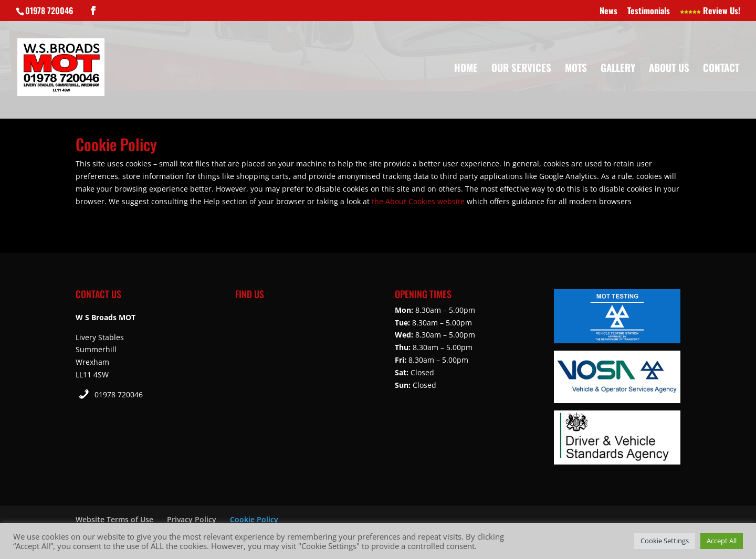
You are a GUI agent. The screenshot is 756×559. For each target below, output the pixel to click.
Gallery (618, 69)
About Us (669, 69)
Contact (721, 69)
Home (466, 69)
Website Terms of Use (114, 519)
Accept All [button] (722, 541)
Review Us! (710, 12)
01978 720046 (119, 394)
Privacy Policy (192, 519)
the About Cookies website (418, 201)
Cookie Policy (254, 519)
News (608, 12)
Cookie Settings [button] (665, 541)
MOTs (576, 69)
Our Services (521, 69)
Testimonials (649, 12)
